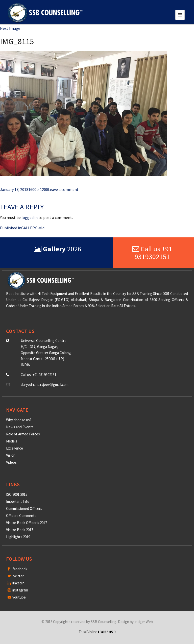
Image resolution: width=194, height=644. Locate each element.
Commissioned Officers (24, 509)
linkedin (16, 583)
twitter (16, 576)
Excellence (15, 448)
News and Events (20, 427)
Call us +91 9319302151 (152, 253)
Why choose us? (19, 420)
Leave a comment (63, 189)
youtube (17, 597)
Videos (11, 462)
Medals (12, 441)
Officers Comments (21, 516)
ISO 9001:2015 (17, 494)
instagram (18, 590)
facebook (17, 569)
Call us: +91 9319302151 (39, 375)
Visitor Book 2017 (20, 530)
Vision (11, 455)
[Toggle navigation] (180, 15)
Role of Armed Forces (23, 434)
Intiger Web (144, 622)
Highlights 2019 (18, 537)
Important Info (18, 501)
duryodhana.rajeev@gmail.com (45, 385)
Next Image (10, 28)
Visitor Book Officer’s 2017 (27, 523)
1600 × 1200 (38, 189)
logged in (30, 217)
